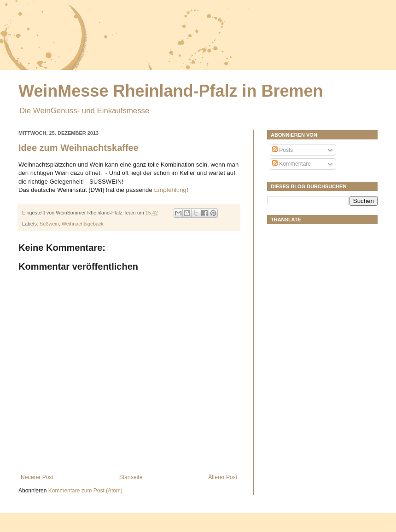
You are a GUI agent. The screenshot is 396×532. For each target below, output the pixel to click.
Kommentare (291, 164)
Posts (282, 150)
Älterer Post (223, 477)
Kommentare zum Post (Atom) (85, 491)
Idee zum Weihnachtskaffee (79, 148)
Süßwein (49, 224)
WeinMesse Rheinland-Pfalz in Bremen (171, 91)
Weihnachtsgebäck (83, 224)
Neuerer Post (37, 477)
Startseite (131, 477)
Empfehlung (170, 190)
